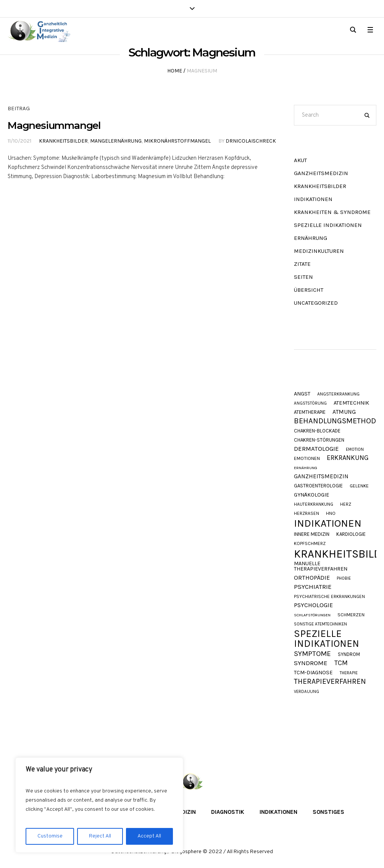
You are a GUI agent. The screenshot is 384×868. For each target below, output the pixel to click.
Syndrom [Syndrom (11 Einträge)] (349, 654)
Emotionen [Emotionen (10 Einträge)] (307, 459)
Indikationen (313, 199)
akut (300, 160)
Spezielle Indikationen (328, 225)
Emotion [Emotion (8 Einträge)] (355, 449)
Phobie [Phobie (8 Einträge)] (344, 578)
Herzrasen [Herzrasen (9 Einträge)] (307, 513)
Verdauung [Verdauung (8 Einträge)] (307, 692)
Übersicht (309, 290)
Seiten (303, 277)
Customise (50, 836)
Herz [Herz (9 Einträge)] (346, 504)
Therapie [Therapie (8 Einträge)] (349, 673)
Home (175, 71)
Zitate (302, 264)
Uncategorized (316, 303)
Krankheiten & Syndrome (332, 212)
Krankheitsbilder (63, 141)
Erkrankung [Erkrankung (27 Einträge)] (348, 458)
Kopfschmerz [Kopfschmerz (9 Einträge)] (310, 543)
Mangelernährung (116, 141)
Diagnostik (228, 812)
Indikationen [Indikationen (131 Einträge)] (328, 523)
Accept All (149, 836)
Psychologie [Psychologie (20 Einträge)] (313, 605)
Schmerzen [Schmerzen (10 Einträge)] (351, 615)
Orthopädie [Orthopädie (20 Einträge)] (312, 578)
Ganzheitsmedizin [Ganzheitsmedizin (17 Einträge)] (321, 477)
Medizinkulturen (319, 251)
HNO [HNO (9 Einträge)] (331, 513)
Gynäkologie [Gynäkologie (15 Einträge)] (312, 495)
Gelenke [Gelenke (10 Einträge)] (359, 486)
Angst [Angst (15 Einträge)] (302, 394)
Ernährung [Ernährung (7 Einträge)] (306, 468)
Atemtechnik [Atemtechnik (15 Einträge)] (351, 403)
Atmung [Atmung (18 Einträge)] (344, 412)
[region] (99, 805)
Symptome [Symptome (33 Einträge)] (312, 654)
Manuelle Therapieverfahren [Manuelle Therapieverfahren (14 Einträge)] (321, 567)
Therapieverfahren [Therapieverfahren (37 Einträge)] (330, 682)
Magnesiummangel (54, 125)
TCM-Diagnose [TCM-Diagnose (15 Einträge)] (313, 673)
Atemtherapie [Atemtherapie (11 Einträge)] (310, 412)
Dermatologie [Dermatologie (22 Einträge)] (316, 449)
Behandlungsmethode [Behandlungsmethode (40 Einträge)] (337, 421)
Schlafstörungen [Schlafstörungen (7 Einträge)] (312, 615)
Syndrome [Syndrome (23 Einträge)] (311, 663)
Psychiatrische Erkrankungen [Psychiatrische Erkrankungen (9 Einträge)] (329, 596)
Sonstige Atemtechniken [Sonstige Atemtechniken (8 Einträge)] (320, 624)
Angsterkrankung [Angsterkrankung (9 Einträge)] (338, 394)
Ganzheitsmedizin (321, 173)
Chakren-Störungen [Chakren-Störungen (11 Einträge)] (319, 440)
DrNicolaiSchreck (251, 141)
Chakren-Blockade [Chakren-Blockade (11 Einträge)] (317, 431)
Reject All (100, 836)
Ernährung (311, 238)
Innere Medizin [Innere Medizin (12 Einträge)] (312, 534)
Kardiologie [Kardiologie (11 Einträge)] (351, 534)
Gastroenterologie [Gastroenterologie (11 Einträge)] (318, 486)
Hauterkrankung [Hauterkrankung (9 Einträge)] (314, 504)
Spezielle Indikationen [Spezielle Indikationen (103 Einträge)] (327, 639)
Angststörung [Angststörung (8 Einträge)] (310, 403)
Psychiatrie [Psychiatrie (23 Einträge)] (313, 587)
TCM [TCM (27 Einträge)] (341, 663)
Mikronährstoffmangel (177, 141)
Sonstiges (328, 812)
